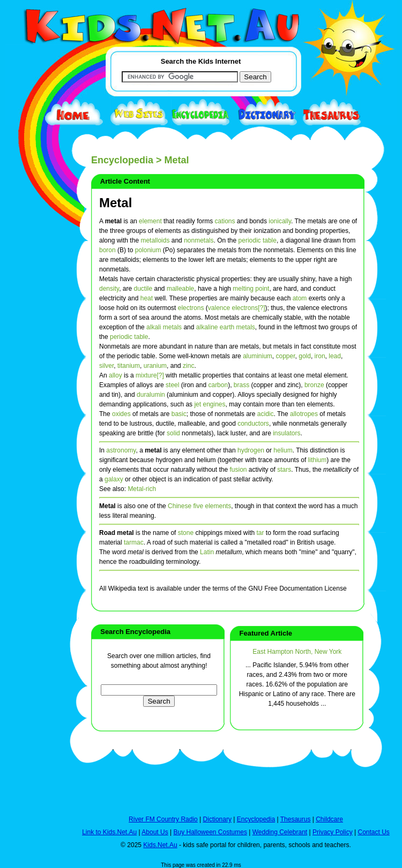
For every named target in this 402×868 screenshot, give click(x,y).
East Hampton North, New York (297, 652)
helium (283, 450)
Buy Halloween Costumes (210, 832)
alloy (116, 375)
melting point (251, 289)
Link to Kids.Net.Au (109, 832)
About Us (155, 832)
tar (260, 533)
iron (320, 356)
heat (147, 298)
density (109, 289)
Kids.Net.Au (160, 845)
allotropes (304, 414)
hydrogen (251, 450)
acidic (266, 414)
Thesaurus (296, 819)
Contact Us (373, 832)
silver (106, 366)
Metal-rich (142, 489)
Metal (116, 203)
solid (173, 433)
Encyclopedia (122, 160)
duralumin (151, 395)
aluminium (258, 356)
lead (335, 356)
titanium (129, 366)
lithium (318, 460)
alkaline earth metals (226, 327)
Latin (207, 552)
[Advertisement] (32, 392)
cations (225, 221)
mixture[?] (150, 375)
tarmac (134, 542)
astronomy (121, 450)
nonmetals (199, 240)
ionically (280, 221)
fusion (238, 470)
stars (284, 470)
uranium (155, 366)
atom (300, 298)
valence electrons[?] (237, 308)
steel (172, 385)
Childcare (329, 819)
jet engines (210, 404)
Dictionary (217, 819)
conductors (253, 424)
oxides (121, 414)
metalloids (155, 240)
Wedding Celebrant (280, 832)
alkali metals (164, 327)
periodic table (258, 240)
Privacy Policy (333, 832)
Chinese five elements (199, 506)
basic (179, 414)
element (150, 221)
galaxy (114, 479)
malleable (180, 289)
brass (241, 385)
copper (286, 356)
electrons (191, 308)
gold (305, 356)
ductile (143, 289)
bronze (314, 385)
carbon (218, 385)
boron (107, 250)
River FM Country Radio (163, 819)
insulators (286, 433)
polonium (148, 250)
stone (186, 533)
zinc (188, 366)
